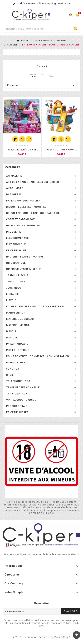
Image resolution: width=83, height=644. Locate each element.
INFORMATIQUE (16, 263)
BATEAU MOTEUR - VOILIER (23, 201)
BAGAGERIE (14, 194)
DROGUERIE (14, 232)
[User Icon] (70, 15)
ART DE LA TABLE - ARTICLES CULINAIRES (33, 182)
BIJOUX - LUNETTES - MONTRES (26, 207)
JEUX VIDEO (14, 288)
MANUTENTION (16, 313)
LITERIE (11, 300)
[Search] (76, 29)
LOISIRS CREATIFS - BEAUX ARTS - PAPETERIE (35, 306)
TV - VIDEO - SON (17, 394)
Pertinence (41, 85)
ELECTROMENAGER (18, 238)
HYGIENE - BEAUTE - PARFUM (25, 257)
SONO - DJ (13, 369)
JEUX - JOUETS (16, 282)
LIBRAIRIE (13, 294)
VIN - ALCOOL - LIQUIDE (21, 400)
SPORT (11, 375)
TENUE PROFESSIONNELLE (23, 387)
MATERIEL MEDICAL (19, 325)
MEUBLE (11, 331)
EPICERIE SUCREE (17, 412)
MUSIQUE (12, 338)
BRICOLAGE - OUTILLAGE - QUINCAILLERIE (33, 213)
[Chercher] (37, 29)
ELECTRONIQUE (16, 244)
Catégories (13, 167)
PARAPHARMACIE (17, 344)
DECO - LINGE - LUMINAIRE (23, 226)
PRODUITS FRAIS (17, 406)
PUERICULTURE (16, 362)
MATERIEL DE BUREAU (20, 319)
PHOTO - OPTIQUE (18, 350)
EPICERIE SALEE (16, 250)
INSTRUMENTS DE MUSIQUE (24, 269)
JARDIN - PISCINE (17, 275)
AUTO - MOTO (15, 188)
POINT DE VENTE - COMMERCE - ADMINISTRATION (38, 356)
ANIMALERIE (14, 176)
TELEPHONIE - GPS (18, 381)
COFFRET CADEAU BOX (21, 219)
